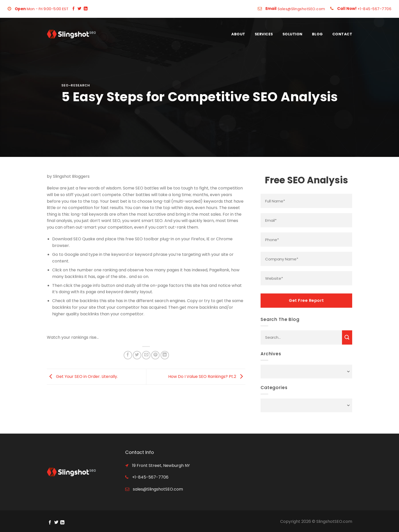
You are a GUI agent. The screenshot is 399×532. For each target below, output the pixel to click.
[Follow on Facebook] (73, 9)
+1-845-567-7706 (375, 9)
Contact (342, 34)
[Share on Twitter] (137, 355)
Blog (317, 34)
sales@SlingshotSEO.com (157, 489)
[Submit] (347, 337)
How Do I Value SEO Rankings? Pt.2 (207, 376)
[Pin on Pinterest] (155, 355)
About (238, 34)
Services (264, 34)
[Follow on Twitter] (80, 9)
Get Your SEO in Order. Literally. (82, 376)
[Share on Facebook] (128, 355)
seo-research (76, 85)
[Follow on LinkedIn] (86, 9)
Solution (293, 34)
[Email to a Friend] (146, 355)
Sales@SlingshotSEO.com (301, 9)
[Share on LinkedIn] (165, 355)
